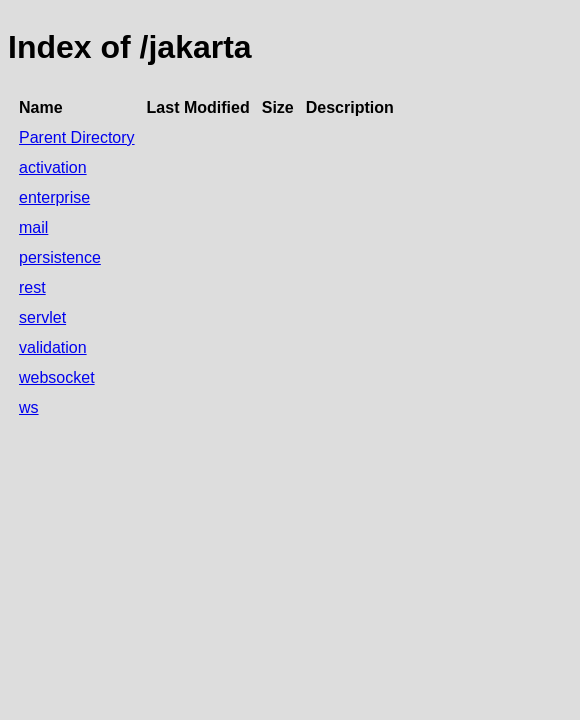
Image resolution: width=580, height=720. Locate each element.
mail (33, 227)
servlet (42, 317)
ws (29, 407)
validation (53, 347)
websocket (57, 377)
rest (32, 287)
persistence (60, 257)
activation (53, 167)
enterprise (54, 197)
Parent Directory (77, 137)
